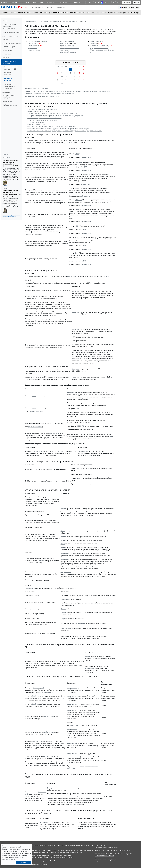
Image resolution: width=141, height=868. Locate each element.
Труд (50, 12)
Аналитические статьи (10, 36)
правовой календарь (68, 46)
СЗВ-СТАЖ (79, 163)
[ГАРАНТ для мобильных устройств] (93, 2)
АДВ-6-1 (84, 230)
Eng (136, 2)
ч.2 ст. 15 (69, 143)
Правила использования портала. (72, 852)
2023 (74, 63)
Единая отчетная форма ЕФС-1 (38, 111)
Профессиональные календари (9, 62)
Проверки (122, 12)
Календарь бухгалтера (8, 74)
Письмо (30, 588)
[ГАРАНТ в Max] (102, 2)
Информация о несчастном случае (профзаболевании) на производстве (53, 114)
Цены (34, 2)
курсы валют (33, 48)
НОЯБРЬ (68, 63)
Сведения (76, 291)
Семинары (50, 2)
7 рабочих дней (39, 688)
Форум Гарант (7, 101)
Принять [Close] (24, 862)
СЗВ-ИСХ (78, 209)
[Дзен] (99, 2)
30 (70, 83)
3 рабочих (36, 704)
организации (89, 668)
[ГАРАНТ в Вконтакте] (96, 2)
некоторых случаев (45, 692)
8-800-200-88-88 (100, 845)
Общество (100, 12)
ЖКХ (71, 12)
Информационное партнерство (9, 97)
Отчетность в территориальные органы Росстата (44, 118)
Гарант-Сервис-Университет (39, 864)
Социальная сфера (61, 12)
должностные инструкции (99, 46)
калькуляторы (33, 46)
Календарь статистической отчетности (9, 86)
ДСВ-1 (77, 174)
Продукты (26, 2)
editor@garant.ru (125, 850)
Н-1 (78, 426)
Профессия (113, 12)
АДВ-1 (77, 226)
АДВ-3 (77, 238)
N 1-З (79, 469)
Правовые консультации (11, 32)
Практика (43, 12)
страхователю (59, 451)
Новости (5, 21)
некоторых (73, 804)
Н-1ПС (82, 426)
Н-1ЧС (79, 409)
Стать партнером (63, 2)
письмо (42, 561)
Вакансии (15, 2)
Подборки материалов (10, 105)
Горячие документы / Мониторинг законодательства (10, 27)
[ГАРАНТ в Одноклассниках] (112, 2)
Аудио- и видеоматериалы (12, 43)
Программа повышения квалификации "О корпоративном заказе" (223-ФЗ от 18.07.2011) (12, 194)
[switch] (27, 8)
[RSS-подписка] (118, 2)
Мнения (5, 40)
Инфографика (7, 50)
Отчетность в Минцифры (36, 124)
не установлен (54, 433)
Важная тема (7, 54)
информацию (75, 725)
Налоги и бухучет (24, 12)
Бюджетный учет (134, 12)
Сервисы (6, 58)
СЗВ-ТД (77, 154)
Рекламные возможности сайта (105, 856)
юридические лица (43, 97)
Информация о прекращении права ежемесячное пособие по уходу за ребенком (56, 116)
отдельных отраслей (35, 411)
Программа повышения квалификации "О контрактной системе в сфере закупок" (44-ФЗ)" (10, 163)
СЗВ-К (77, 253)
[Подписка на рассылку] (90, 2)
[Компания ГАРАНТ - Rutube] (115, 2)
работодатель (86, 184)
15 (66, 76)
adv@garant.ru (128, 854)
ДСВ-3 (77, 188)
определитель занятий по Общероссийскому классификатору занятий (102, 50)
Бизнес (35, 12)
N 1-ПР (32, 92)
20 (58, 80)
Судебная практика (9, 12)
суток (34, 396)
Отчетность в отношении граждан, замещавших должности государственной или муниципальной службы (65, 131)
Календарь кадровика (8, 79)
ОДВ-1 (85, 167)
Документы (6, 92)
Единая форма (72, 277)
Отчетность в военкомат (36, 122)
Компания (5, 2)
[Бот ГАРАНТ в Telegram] (108, 2)
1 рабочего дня (37, 696)
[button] (129, 8)
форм (108, 277)
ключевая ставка (34, 50)
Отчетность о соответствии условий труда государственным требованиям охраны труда (58, 129)
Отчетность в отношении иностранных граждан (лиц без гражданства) (52, 126)
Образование (80, 12)
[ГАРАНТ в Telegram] (105, 2)
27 (58, 83)
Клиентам (77, 2)
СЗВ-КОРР (79, 200)
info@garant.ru (56, 861)
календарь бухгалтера (68, 52)
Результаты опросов (9, 47)
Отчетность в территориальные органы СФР (43, 109)
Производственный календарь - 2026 (11, 68)
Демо (41, 2)
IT (106, 12)
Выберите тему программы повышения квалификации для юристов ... (11, 216)
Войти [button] (127, 2)
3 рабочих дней (39, 451)
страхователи (86, 157)
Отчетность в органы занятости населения (42, 120)
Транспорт (90, 12)
